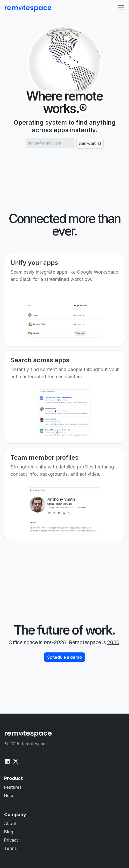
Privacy (11, 840)
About (10, 823)
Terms (10, 848)
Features (13, 787)
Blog (9, 832)
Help (9, 795)
